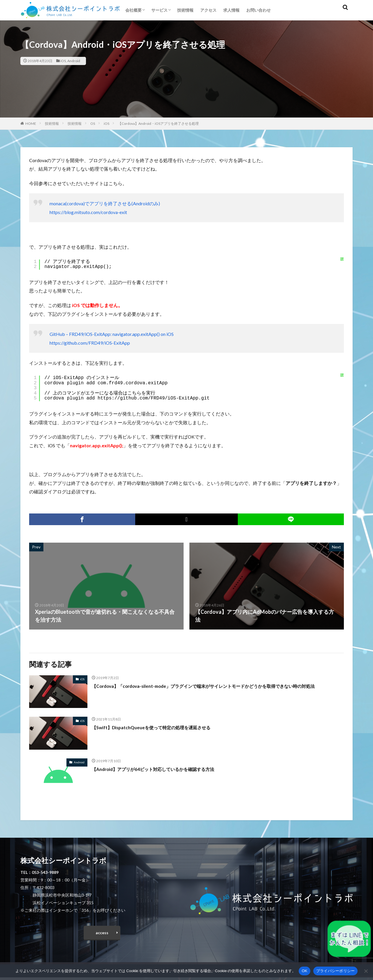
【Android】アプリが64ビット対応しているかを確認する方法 (165, 769)
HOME (31, 123)
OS (93, 123)
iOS (63, 61)
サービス (159, 10)
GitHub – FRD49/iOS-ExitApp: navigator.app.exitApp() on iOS (112, 334)
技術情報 (185, 10)
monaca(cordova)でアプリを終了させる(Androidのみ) (105, 203)
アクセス (208, 10)
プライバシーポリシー (336, 971)
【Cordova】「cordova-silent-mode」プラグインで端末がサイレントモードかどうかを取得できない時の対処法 (217, 690)
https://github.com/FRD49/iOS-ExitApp (90, 343)
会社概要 (133, 10)
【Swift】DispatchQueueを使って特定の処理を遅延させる (161, 727)
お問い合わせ (258, 10)
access (102, 934)
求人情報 (231, 10)
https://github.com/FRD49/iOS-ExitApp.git (154, 398)
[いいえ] (366, 971)
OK (304, 971)
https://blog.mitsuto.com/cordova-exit (88, 212)
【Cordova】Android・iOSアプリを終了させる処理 (158, 123)
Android (74, 61)
